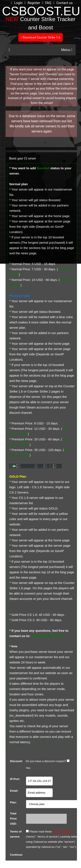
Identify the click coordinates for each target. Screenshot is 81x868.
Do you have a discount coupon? (46, 761)
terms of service (62, 832)
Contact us (63, 3)
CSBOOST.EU (41, 11)
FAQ (47, 3)
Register (32, 3)
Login (17, 3)
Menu (67, 50)
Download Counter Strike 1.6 (40, 37)
